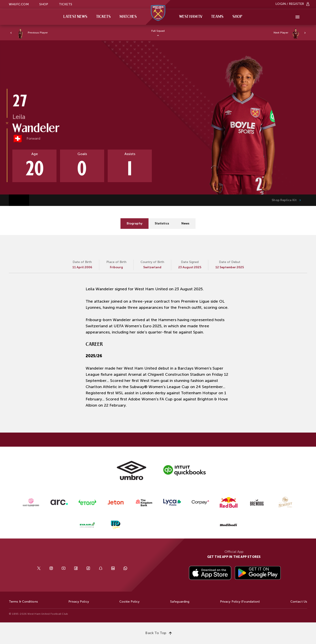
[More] (297, 17)
